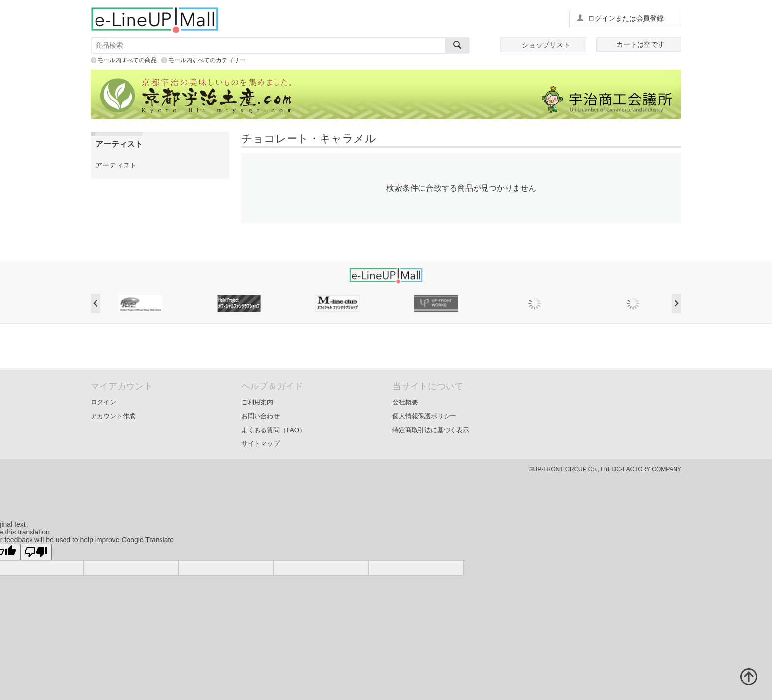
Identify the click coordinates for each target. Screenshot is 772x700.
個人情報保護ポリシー (424, 416)
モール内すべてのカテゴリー (207, 60)
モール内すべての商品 (127, 60)
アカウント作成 (113, 416)
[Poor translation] (36, 552)
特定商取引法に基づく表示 (431, 430)
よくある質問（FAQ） (273, 430)
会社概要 (405, 402)
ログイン (103, 402)
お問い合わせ (260, 416)
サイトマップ (260, 444)
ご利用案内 (257, 402)
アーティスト (116, 165)
